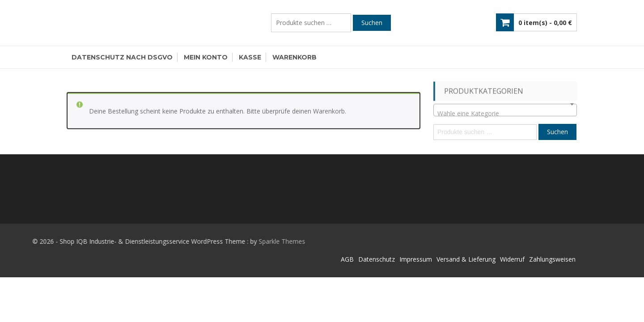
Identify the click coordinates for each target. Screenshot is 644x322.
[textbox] (505, 114)
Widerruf (512, 259)
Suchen (372, 23)
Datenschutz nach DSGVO (122, 57)
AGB (347, 259)
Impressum (416, 259)
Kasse (250, 57)
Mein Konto (206, 57)
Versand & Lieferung (466, 259)
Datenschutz (377, 259)
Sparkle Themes (242, 241)
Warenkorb (294, 57)
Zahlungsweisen (552, 259)
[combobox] (505, 110)
